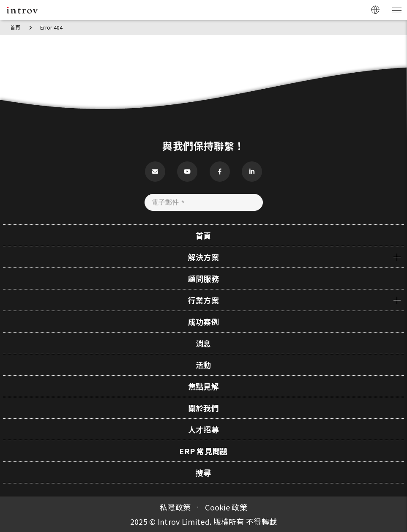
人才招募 (203, 429)
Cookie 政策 (226, 507)
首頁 (15, 27)
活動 (203, 365)
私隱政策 (175, 507)
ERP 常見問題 (203, 451)
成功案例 (203, 322)
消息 (203, 343)
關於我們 (203, 408)
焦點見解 (203, 386)
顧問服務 (203, 278)
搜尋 (203, 472)
